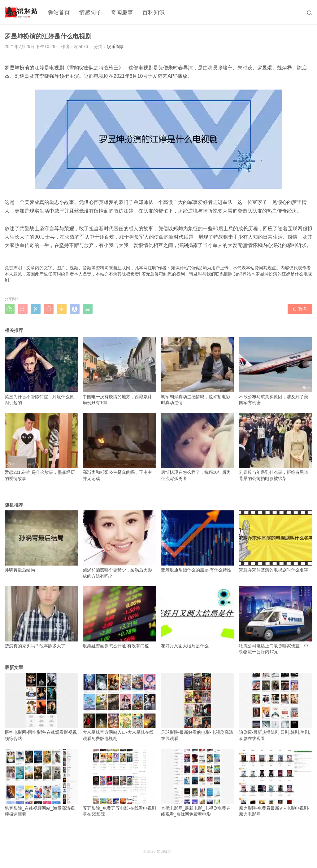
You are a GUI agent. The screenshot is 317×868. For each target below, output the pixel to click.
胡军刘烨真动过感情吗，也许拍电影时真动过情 (198, 371)
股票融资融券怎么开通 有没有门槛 (119, 617)
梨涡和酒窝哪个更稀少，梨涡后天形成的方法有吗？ (119, 544)
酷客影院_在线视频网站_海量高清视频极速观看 (41, 783)
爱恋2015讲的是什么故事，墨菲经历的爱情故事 (41, 447)
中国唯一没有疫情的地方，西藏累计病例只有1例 (119, 371)
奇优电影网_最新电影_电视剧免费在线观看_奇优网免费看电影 (198, 783)
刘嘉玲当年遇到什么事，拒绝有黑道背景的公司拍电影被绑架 (276, 447)
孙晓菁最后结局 (41, 541)
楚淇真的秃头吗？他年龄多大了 (41, 617)
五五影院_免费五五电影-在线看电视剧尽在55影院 (119, 783)
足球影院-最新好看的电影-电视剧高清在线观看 (198, 707)
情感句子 (90, 12)
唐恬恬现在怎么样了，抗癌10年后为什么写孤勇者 (198, 447)
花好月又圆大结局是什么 (198, 617)
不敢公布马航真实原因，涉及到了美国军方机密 (276, 371)
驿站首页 (59, 12)
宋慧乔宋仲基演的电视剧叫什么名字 (276, 541)
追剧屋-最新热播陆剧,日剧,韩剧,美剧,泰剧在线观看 (276, 707)
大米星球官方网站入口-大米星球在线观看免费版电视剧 (119, 707)
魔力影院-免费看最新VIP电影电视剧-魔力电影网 (276, 783)
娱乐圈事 (115, 46)
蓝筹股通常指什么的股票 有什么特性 (198, 541)
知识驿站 (242, 274)
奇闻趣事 (122, 12)
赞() (300, 309)
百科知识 (154, 12)
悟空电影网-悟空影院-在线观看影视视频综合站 (41, 707)
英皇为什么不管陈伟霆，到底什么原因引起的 (41, 371)
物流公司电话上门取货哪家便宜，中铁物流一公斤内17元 (276, 620)
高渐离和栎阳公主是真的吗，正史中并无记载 (119, 447)
